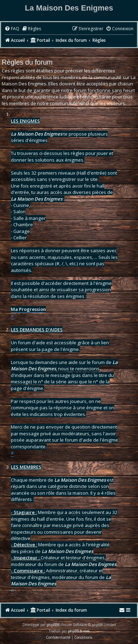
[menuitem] (12, 29)
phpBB (52, 625)
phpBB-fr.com (79, 631)
